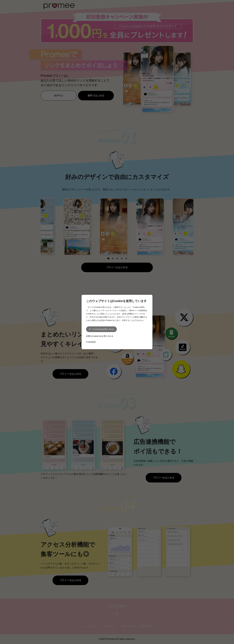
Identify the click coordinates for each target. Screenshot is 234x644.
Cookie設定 (91, 342)
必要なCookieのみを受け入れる (100, 336)
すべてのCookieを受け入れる (101, 329)
